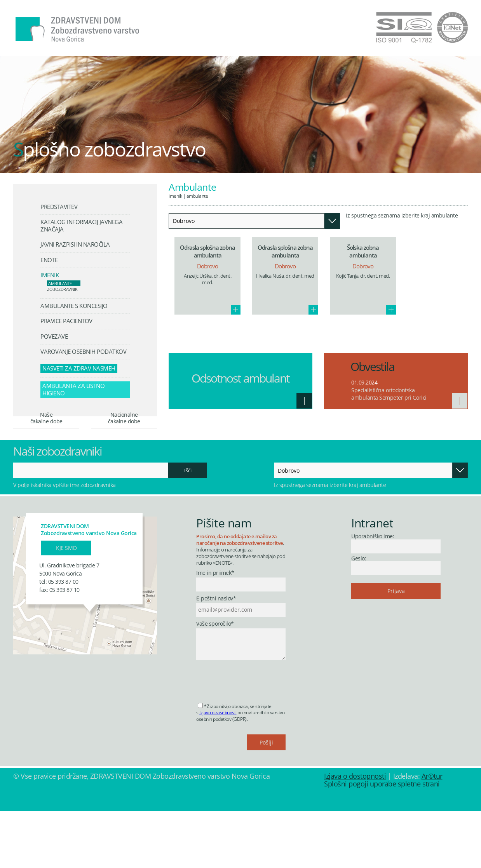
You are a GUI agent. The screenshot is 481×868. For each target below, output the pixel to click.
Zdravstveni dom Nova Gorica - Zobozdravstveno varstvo (77, 30)
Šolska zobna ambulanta (363, 251)
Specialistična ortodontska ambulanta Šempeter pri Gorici (389, 394)
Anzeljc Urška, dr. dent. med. (207, 279)
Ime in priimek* (215, 630)
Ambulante (197, 196)
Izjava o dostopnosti (355, 833)
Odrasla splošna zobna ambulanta (207, 251)
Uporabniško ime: (373, 593)
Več (236, 310)
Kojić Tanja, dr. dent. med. (363, 276)
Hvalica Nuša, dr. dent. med (285, 276)
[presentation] (255, 735)
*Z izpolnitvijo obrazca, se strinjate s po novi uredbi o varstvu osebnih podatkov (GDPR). (240, 769)
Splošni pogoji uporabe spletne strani (382, 840)
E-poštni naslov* (216, 655)
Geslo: (359, 615)
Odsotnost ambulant (240, 378)
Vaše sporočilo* (215, 680)
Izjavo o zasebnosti (218, 769)
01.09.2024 (364, 382)
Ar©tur (432, 833)
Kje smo (66, 604)
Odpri (332, 221)
